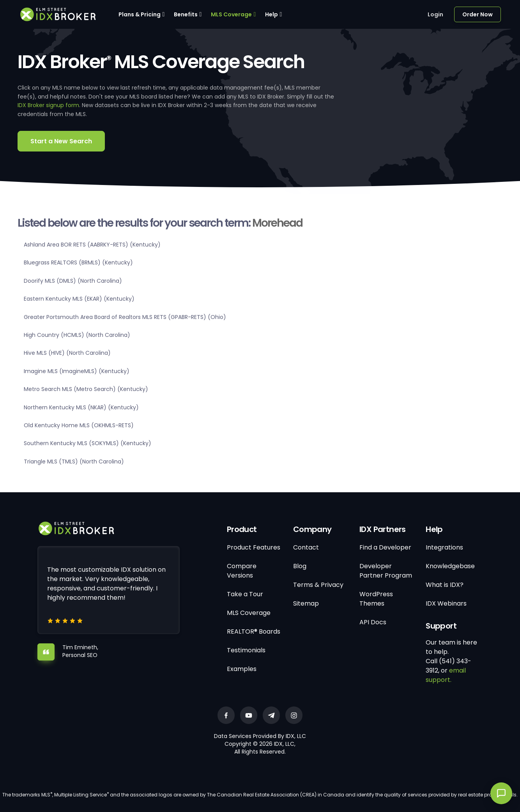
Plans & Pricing (140, 14)
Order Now (478, 14)
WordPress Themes (376, 599)
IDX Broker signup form (48, 105)
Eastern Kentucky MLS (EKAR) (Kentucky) (79, 299)
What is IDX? (445, 585)
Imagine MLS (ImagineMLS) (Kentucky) (77, 371)
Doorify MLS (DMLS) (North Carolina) (73, 281)
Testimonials (246, 650)
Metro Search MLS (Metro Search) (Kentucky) (86, 389)
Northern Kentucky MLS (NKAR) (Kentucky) (81, 407)
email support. (446, 675)
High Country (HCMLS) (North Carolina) (77, 335)
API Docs (373, 622)
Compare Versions (242, 571)
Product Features (254, 547)
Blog (300, 566)
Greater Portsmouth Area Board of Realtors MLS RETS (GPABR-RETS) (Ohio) (125, 317)
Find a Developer (385, 547)
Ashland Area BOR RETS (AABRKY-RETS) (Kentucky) (92, 245)
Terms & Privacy (318, 585)
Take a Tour (245, 594)
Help (271, 14)
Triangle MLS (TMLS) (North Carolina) (74, 461)
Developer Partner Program (386, 571)
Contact (306, 547)
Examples (242, 669)
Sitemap (306, 603)
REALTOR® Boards (254, 631)
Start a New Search (61, 141)
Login (435, 14)
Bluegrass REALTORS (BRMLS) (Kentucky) (78, 262)
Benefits (186, 14)
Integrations (444, 547)
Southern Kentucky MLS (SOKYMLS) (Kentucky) (88, 443)
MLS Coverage (231, 14)
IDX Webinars (446, 603)
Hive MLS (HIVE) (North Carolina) (67, 353)
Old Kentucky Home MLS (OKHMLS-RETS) (79, 425)
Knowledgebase (450, 566)
